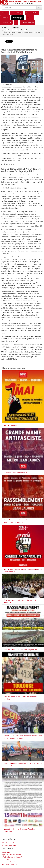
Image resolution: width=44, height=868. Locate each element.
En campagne (18, 18)
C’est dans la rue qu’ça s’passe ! (15, 30)
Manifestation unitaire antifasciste (16, 473)
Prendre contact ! (28, 22)
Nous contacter (32, 13)
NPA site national (8, 843)
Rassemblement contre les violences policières (21, 650)
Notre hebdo (6, 852)
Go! (39, 7)
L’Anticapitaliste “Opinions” (12, 857)
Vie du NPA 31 (17, 13)
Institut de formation (9, 845)
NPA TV (30, 18)
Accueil (4, 13)
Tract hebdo (6, 860)
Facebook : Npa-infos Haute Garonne (15, 862)
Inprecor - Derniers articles (11, 855)
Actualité (5, 18)
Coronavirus (6, 22)
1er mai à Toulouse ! (11, 425)
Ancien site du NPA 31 (9, 864)
